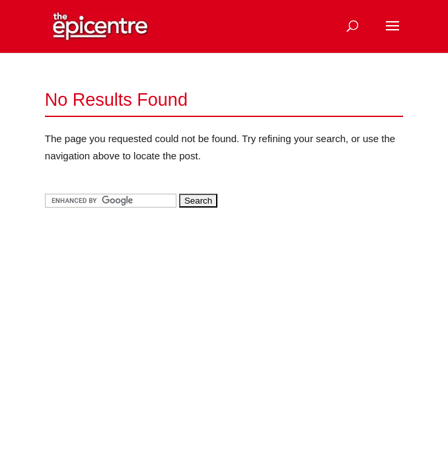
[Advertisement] (144, 311)
